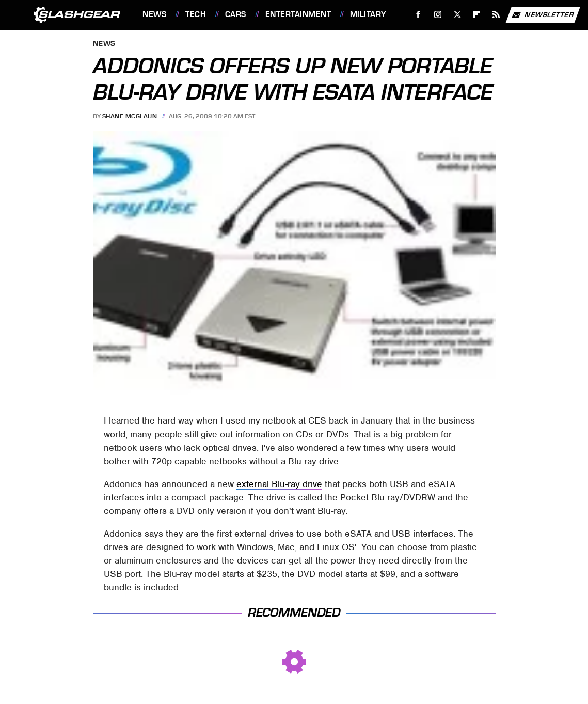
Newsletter (543, 15)
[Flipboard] (477, 15)
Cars (236, 14)
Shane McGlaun (130, 116)
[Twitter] (457, 15)
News (154, 14)
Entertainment (298, 14)
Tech (196, 14)
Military (368, 14)
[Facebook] (418, 15)
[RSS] (496, 15)
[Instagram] (438, 15)
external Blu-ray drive (279, 484)
